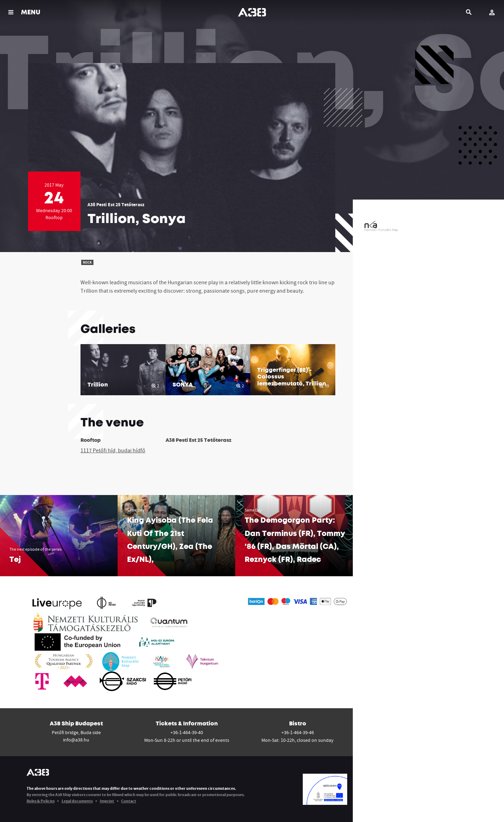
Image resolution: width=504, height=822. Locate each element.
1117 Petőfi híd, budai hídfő (113, 450)
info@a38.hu (76, 740)
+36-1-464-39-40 (187, 732)
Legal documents (77, 801)
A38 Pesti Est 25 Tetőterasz (116, 204)
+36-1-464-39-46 (298, 732)
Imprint (107, 801)
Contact (129, 801)
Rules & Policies (41, 801)
